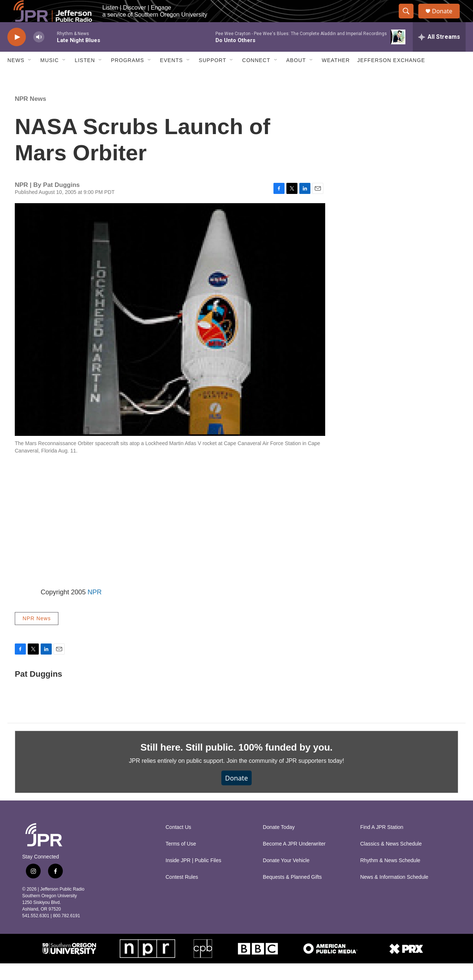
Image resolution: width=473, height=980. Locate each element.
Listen (85, 77)
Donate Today (279, 844)
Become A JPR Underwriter (294, 861)
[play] (17, 54)
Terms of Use (181, 861)
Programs (127, 77)
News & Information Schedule (394, 894)
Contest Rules (182, 894)
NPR (95, 609)
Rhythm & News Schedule (390, 877)
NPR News (30, 115)
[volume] (39, 54)
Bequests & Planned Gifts (292, 894)
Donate (447, 19)
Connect (256, 77)
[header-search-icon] (409, 20)
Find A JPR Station (382, 844)
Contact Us (178, 844)
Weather (336, 77)
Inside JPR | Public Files (193, 877)
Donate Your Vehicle (286, 877)
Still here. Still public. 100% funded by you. (236, 764)
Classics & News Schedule (391, 861)
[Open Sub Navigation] (30, 77)
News (16, 77)
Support (212, 77)
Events (171, 77)
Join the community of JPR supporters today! (285, 777)
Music (50, 77)
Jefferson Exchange (391, 77)
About (296, 77)
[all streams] (439, 54)
